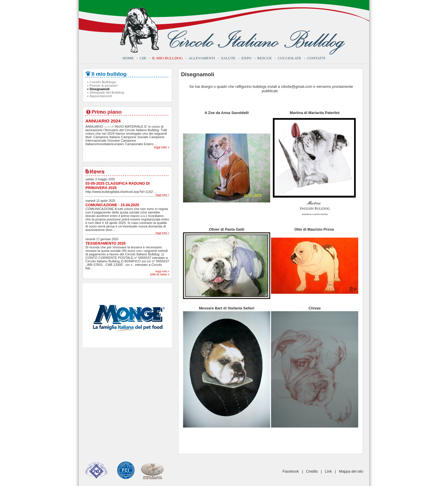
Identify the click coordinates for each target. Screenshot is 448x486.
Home (128, 58)
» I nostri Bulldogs (101, 82)
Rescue (265, 58)
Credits (312, 471)
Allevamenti (202, 58)
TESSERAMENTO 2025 (105, 243)
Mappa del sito (351, 471)
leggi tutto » (162, 147)
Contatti (316, 58)
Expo (246, 58)
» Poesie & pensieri (102, 86)
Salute (228, 58)
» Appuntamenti (100, 96)
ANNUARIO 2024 (103, 121)
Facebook (291, 471)
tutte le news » (160, 274)
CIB (143, 58)
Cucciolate (290, 58)
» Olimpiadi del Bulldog (105, 92)
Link (328, 471)
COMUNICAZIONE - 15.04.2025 (112, 205)
